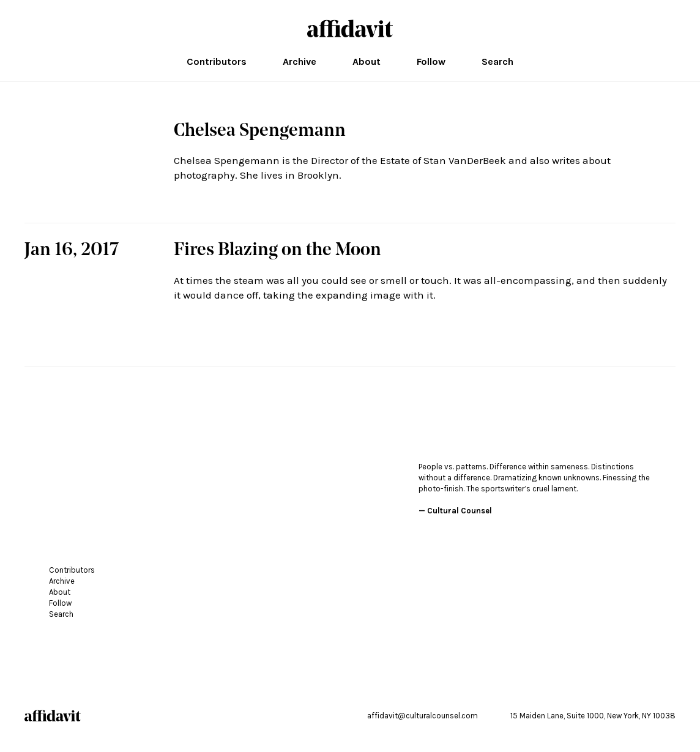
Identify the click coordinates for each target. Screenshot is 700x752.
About (367, 62)
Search (497, 62)
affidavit (350, 28)
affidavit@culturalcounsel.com (423, 716)
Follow (431, 62)
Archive (300, 62)
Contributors (217, 62)
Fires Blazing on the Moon (277, 251)
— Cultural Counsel (455, 511)
